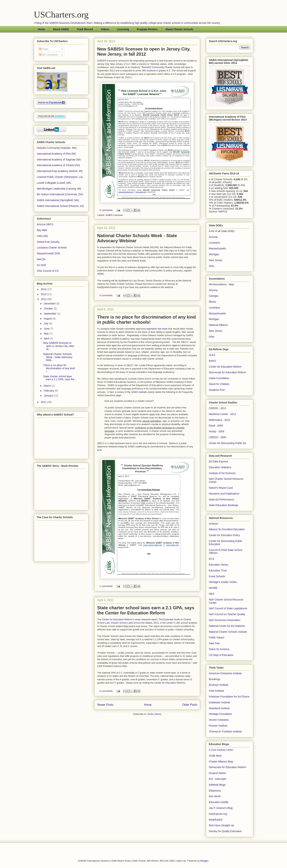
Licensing (123, 29)
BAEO (212, 361)
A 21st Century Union (221, 750)
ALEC (212, 355)
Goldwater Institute (220, 702)
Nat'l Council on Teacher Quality (227, 614)
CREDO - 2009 (217, 437)
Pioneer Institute (218, 726)
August (48, 319)
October (49, 308)
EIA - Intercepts (218, 779)
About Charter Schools (179, 29)
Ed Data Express (218, 461)
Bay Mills (42, 230)
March (48, 386)
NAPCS (223, 212)
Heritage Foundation (220, 714)
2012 (44, 299)
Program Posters (147, 29)
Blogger (204, 861)
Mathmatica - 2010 (219, 420)
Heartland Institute (219, 708)
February (49, 391)
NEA (211, 594)
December (50, 304)
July (46, 323)
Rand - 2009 (216, 426)
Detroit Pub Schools (48, 242)
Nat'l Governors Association (225, 620)
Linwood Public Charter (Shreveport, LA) (60, 177)
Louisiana (214, 243)
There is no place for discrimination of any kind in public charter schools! (147, 320)
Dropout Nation (217, 773)
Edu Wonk (215, 796)
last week (163, 329)
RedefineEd (216, 820)
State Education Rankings (224, 505)
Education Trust (218, 570)
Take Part (214, 643)
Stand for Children (219, 384)
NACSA (41, 259)
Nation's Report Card (221, 488)
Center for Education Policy (224, 535)
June (47, 329)
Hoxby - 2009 (216, 431)
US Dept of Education (221, 655)
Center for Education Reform (169, 683)
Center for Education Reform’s (118, 619)
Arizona (213, 237)
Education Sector (219, 565)
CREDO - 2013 (217, 408)
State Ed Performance (221, 500)
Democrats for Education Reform (228, 372)
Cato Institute (216, 691)
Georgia (213, 296)
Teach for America (219, 649)
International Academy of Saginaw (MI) (59, 160)
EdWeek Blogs (217, 785)
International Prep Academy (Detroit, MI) (60, 171)
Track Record (85, 29)
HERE (100, 274)
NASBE (213, 588)
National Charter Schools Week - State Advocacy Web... (58, 357)
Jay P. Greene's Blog (221, 808)
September (50, 314)
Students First (217, 390)
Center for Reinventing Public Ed (227, 443)
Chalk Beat (215, 756)
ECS (211, 559)
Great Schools (217, 576)
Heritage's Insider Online (223, 582)
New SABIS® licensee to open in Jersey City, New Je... (59, 346)
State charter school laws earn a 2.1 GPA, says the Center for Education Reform (146, 610)
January (49, 396)
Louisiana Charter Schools (52, 248)
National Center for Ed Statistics (227, 626)
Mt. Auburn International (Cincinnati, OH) (60, 194)
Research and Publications (224, 494)
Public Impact (217, 637)
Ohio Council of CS (48, 271)
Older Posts (190, 705)
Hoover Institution (219, 720)
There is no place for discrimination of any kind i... (59, 368)
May (46, 334)
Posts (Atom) (154, 714)
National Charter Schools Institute (228, 632)
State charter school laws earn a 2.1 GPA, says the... (60, 378)
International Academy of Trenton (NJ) (58, 165)
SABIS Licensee (114, 215)
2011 (44, 402)
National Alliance (218, 325)
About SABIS (61, 29)
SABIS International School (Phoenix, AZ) (60, 206)
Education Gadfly (219, 802)
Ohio (212, 266)
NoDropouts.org (218, 814)
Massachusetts (217, 248)
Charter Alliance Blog (221, 762)
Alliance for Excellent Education (227, 529)
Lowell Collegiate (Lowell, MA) (54, 183)
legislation (152, 329)
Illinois (212, 302)
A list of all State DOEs (222, 231)
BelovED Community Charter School (161, 67)
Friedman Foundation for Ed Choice (229, 697)
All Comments (48, 55)
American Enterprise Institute (225, 673)
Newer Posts (105, 705)
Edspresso (215, 791)
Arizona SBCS (45, 224)
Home (41, 29)
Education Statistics (220, 467)
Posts (44, 49)
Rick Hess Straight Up (221, 825)
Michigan (214, 254)
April (47, 338)
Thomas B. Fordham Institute (225, 732)
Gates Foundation (219, 378)
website (143, 392)
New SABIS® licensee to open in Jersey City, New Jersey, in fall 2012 (144, 52)
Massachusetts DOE (49, 253)
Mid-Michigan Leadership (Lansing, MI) (59, 189)
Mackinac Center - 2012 (222, 414)
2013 (44, 294)
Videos (105, 29)
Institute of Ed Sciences (222, 473)
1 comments (106, 586)
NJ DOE (41, 265)
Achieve (213, 524)
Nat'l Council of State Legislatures (228, 608)
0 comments (106, 210)
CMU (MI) (42, 236)
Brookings (215, 679)
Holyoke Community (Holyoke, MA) (57, 148)
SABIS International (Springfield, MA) (58, 200)
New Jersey (216, 260)
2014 (44, 289)
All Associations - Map (221, 284)
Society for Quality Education (225, 831)
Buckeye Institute (219, 685)
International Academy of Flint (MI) (56, 154)
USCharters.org (61, 15)
